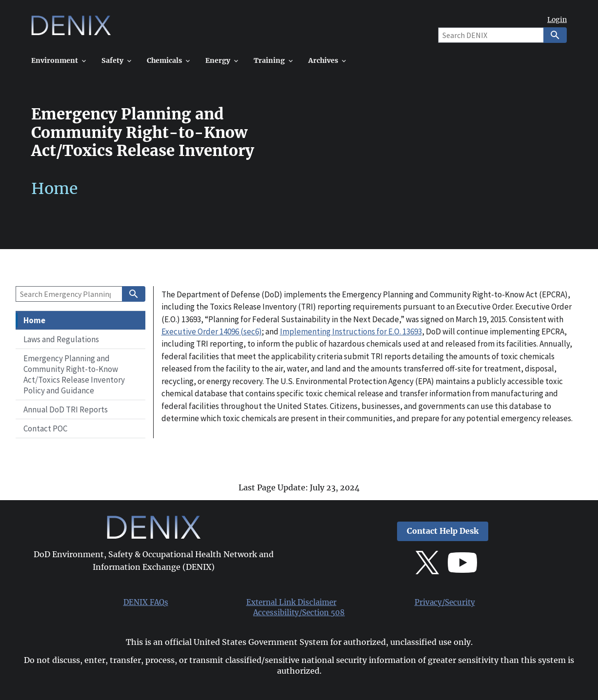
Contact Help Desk (443, 531)
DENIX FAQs (146, 603)
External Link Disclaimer (291, 603)
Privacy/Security (445, 603)
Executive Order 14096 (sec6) (212, 331)
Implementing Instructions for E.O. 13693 (351, 331)
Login (557, 20)
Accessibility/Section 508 (299, 613)
